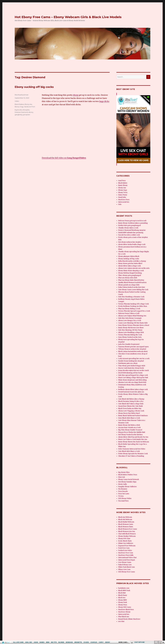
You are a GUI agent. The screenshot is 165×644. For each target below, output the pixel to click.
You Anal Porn (123, 501)
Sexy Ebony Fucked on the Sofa (130, 337)
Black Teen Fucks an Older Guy (130, 408)
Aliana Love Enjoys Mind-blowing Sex (132, 316)
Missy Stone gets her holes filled (130, 263)
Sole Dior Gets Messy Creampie (130, 318)
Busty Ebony (123, 185)
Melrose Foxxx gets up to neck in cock (132, 221)
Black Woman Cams (126, 524)
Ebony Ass (28, 104)
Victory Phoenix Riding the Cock (130, 335)
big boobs (18, 110)
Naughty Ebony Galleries (127, 487)
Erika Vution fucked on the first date (132, 287)
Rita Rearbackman (22, 95)
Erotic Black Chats (125, 541)
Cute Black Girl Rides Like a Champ (131, 399)
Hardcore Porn (30, 107)
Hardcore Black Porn (126, 610)
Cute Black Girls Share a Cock (129, 451)
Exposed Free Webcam (127, 546)
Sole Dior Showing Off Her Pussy (130, 330)
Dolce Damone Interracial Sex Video (132, 449)
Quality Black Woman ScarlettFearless (132, 282)
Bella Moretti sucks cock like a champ (132, 261)
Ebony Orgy (19, 107)
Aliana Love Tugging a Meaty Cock (131, 411)
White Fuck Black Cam (126, 567)
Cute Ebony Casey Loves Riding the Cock (133, 290)
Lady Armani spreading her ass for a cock (134, 359)
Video (17, 101)
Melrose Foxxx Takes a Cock (129, 313)
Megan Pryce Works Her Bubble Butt (132, 432)
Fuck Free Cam (124, 548)
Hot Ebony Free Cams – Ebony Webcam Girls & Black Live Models (68, 17)
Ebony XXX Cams (125, 607)
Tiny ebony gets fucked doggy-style (132, 366)
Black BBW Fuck (124, 591)
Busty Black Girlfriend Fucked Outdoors (133, 416)
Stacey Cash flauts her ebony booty (131, 368)
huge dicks (104, 101)
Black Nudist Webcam (126, 522)
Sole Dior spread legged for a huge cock (133, 375)
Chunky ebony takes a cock (128, 228)
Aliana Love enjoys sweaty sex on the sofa (134, 268)
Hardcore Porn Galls (126, 555)
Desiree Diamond (21, 112)
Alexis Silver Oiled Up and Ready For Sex (133, 437)
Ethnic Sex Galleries (126, 543)
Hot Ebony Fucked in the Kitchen (130, 435)
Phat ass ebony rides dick (128, 278)
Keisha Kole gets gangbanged (129, 225)
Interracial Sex (124, 202)
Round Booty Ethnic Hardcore (129, 619)
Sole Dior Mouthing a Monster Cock (131, 297)
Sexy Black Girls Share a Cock (129, 418)
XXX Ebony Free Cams (127, 572)
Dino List (122, 477)
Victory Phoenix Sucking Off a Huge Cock (133, 304)
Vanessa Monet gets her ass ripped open (133, 347)
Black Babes (19, 104)
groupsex (27, 115)
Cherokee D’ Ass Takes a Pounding (131, 456)
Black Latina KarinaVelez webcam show (133, 351)
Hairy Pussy (123, 195)
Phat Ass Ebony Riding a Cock (129, 309)
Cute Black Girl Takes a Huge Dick (131, 404)
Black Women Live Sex (127, 531)
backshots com (124, 588)
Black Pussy (123, 595)
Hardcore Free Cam (126, 553)
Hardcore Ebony (124, 612)
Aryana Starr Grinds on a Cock (129, 428)
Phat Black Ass (124, 617)
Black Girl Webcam (125, 520)
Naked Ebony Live (125, 565)
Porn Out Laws (124, 494)
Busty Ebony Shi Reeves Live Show (131, 328)
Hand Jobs (122, 197)
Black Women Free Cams (128, 529)
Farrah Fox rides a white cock (129, 235)
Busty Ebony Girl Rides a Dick (129, 425)
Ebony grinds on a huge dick (129, 285)
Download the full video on (64, 158)
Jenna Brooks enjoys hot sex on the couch (133, 370)
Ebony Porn (123, 605)
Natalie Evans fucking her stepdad (131, 361)
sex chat (121, 621)
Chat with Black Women (127, 534)
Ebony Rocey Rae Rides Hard (129, 413)
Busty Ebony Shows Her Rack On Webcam (134, 442)
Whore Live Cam (124, 569)
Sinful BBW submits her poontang (131, 233)
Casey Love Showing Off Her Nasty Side (133, 323)
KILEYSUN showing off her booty (130, 373)
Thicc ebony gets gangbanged (130, 275)
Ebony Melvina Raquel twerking (130, 273)
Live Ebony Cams (125, 562)
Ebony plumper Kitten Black (129, 256)
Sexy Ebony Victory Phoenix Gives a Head (134, 325)
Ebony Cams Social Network (129, 479)
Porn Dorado (123, 491)
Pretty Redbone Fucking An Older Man (133, 306)
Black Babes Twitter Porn (128, 475)
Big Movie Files (124, 472)
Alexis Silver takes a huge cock (129, 266)
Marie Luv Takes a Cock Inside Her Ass (133, 439)
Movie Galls (123, 484)
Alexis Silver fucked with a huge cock (132, 244)
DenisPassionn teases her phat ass (131, 392)
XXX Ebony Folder (125, 498)
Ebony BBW (123, 600)
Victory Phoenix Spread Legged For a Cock (134, 311)
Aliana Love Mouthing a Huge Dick (131, 332)
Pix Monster (123, 489)
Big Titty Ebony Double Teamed (130, 430)
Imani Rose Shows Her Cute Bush (130, 406)
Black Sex (122, 598)
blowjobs (26, 110)
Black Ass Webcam (125, 517)
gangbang (19, 115)
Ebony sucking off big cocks (34, 87)
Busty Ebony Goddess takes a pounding (133, 223)
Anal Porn (122, 181)
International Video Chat (127, 558)
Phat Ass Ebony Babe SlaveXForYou (131, 280)
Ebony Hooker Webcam (127, 536)
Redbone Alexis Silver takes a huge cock (133, 389)
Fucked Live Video (125, 550)
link (163, 609)
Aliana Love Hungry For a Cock (130, 321)
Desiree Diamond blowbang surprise (132, 230)
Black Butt (122, 593)
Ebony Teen (123, 192)
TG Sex (121, 496)
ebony (76, 95)
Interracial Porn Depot (127, 560)
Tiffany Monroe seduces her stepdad (132, 349)
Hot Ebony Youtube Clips (127, 482)
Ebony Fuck (123, 602)
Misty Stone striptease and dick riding (132, 380)
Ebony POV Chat (124, 539)
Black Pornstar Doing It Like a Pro (131, 401)
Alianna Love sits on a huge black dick (132, 382)
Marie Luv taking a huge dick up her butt (133, 378)
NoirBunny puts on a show (128, 363)
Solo (120, 204)
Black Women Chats (126, 527)
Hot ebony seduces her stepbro (130, 242)
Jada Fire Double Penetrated (129, 344)
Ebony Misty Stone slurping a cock (131, 271)
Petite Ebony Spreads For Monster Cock (133, 454)
